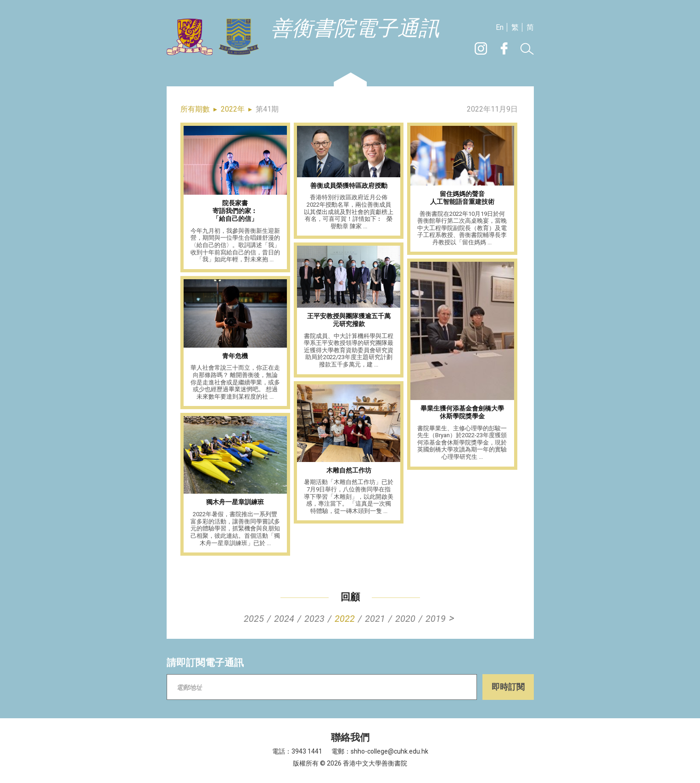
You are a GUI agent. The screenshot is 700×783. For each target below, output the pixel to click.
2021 (375, 619)
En (500, 27)
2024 (284, 619)
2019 (436, 619)
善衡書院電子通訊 (355, 29)
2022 (345, 619)
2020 (405, 619)
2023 (314, 619)
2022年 (233, 109)
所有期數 (195, 109)
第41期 (267, 109)
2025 (254, 619)
